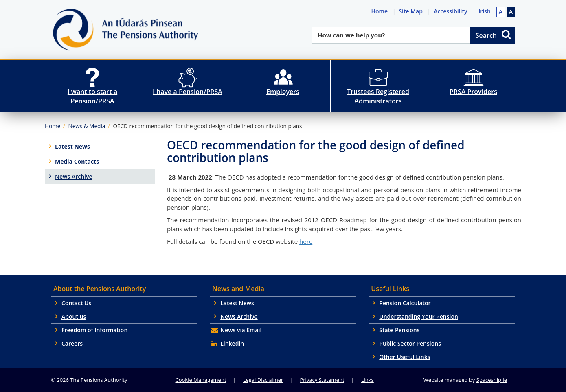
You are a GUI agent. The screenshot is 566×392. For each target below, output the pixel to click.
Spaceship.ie (492, 380)
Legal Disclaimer (263, 380)
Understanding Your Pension (419, 316)
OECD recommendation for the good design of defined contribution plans (207, 126)
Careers (72, 343)
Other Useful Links (405, 357)
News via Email (241, 330)
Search (494, 34)
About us (74, 316)
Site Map (412, 11)
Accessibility (452, 11)
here (306, 241)
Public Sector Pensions (410, 343)
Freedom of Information (94, 330)
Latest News (237, 303)
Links (367, 380)
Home (381, 11)
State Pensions (399, 330)
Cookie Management (201, 380)
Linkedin (232, 343)
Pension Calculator (405, 303)
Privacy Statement (322, 380)
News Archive (239, 316)
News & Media (87, 126)
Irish (485, 11)
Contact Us (76, 303)
